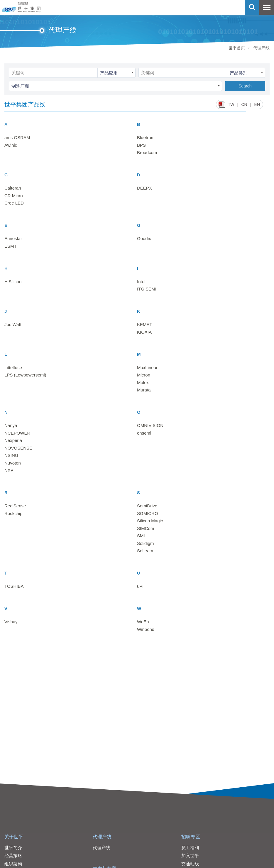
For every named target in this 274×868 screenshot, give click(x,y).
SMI (141, 536)
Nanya (11, 425)
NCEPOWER (17, 433)
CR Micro (14, 196)
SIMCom (146, 528)
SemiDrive (147, 506)
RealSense (15, 506)
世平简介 (13, 848)
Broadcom (147, 152)
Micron (144, 375)
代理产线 (102, 837)
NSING (11, 455)
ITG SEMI (147, 289)
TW (231, 104)
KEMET (145, 324)
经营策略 (13, 856)
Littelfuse (13, 368)
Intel (141, 282)
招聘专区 (191, 837)
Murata (144, 390)
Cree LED (14, 203)
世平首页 (237, 48)
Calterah (13, 188)
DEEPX (144, 188)
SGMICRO (148, 513)
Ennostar (13, 238)
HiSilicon (13, 282)
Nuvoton (13, 463)
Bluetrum (146, 137)
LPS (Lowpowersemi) (25, 375)
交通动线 (190, 864)
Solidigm (146, 543)
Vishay (11, 622)
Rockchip (13, 513)
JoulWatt (13, 324)
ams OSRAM (17, 137)
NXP (9, 470)
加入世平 (190, 856)
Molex (143, 383)
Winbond (146, 629)
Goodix (144, 238)
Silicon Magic (150, 521)
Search (245, 86)
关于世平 (14, 837)
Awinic (11, 145)
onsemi (144, 433)
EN (257, 104)
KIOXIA (144, 332)
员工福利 (190, 848)
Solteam (145, 551)
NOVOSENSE (18, 448)
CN (244, 104)
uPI (140, 586)
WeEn (143, 622)
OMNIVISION (150, 425)
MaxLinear (147, 368)
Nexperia (13, 440)
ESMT (11, 246)
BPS (141, 145)
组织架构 (13, 864)
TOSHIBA (14, 586)
